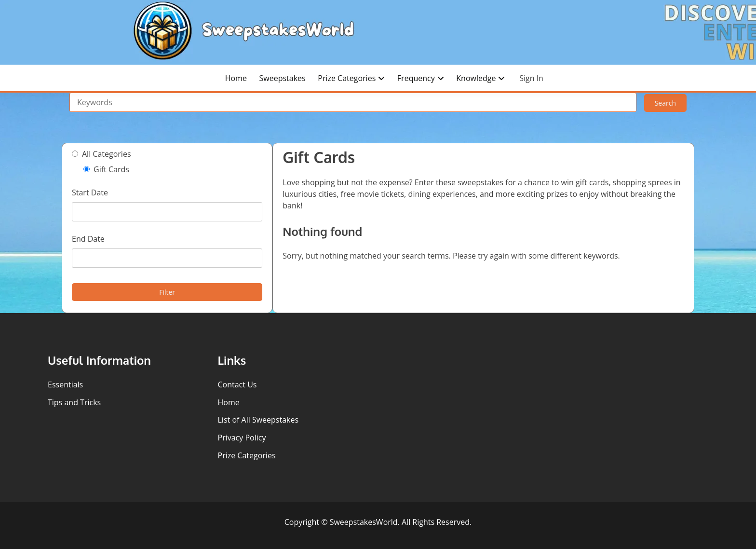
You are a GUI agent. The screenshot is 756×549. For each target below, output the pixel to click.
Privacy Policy (242, 438)
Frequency (416, 78)
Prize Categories (347, 78)
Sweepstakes (282, 78)
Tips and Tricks (74, 402)
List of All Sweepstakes (258, 420)
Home (236, 78)
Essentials (65, 384)
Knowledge (476, 78)
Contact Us (237, 384)
